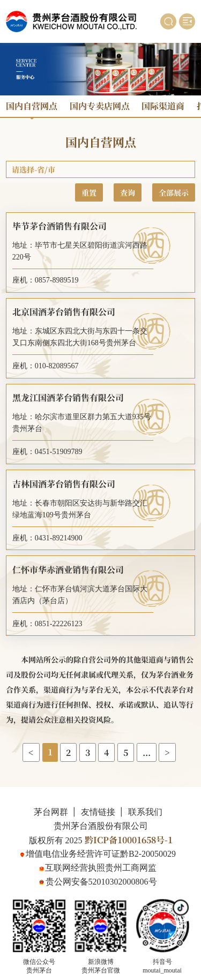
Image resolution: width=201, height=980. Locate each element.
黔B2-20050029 (148, 854)
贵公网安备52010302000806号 (101, 882)
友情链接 (98, 812)
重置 (89, 192)
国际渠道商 (163, 106)
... (147, 752)
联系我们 (145, 812)
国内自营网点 (32, 106)
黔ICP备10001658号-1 (129, 840)
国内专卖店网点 (100, 106)
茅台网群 (51, 812)
